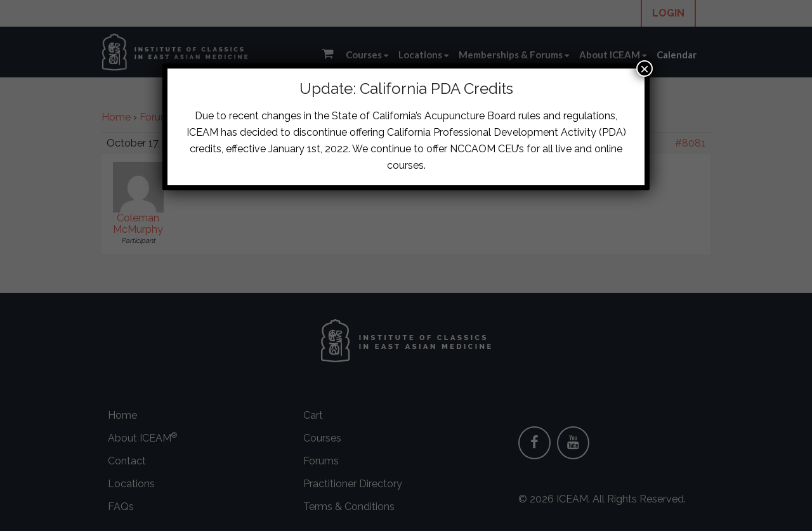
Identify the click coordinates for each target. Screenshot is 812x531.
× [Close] (645, 69)
